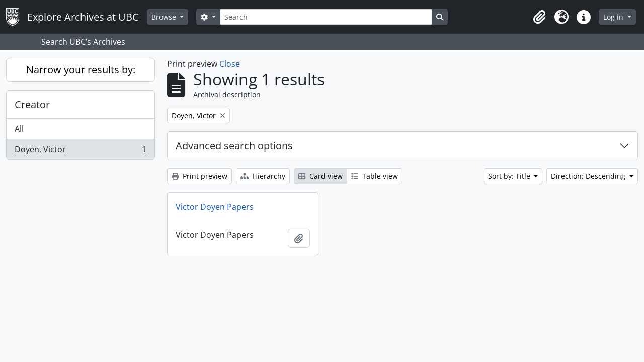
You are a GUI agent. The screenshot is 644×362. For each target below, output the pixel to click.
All (19, 129)
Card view (320, 176)
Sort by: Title (510, 176)
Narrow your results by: (81, 70)
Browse (165, 17)
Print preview (199, 176)
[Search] (326, 17)
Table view (375, 176)
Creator (32, 104)
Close (230, 64)
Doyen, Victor (80, 151)
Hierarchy (263, 176)
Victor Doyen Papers (215, 207)
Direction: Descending (589, 176)
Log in (614, 17)
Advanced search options (234, 146)
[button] (539, 17)
